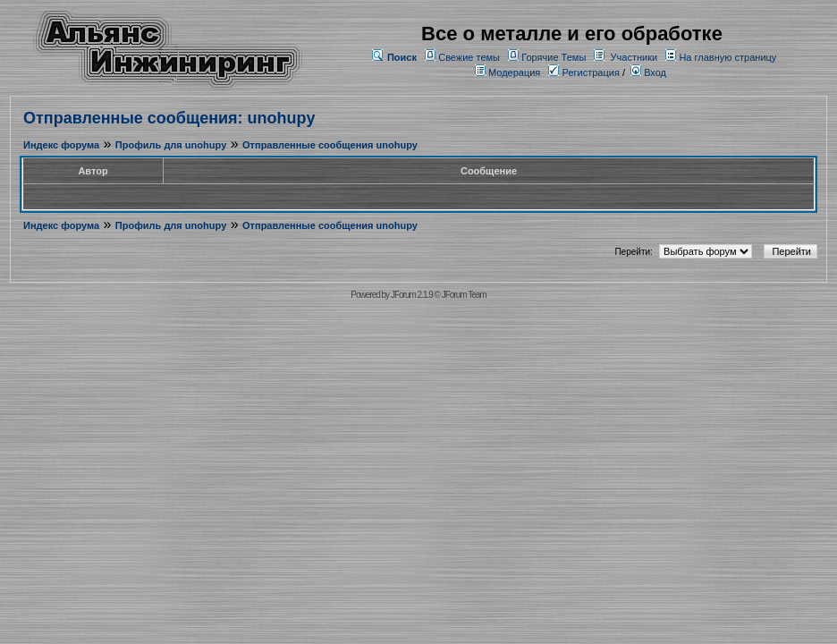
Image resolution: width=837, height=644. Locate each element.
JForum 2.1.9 (412, 295)
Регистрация (583, 72)
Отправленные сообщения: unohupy (169, 118)
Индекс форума (61, 145)
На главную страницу (727, 57)
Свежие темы (469, 57)
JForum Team (464, 295)
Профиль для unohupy (171, 145)
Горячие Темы (554, 57)
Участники (634, 57)
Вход (648, 72)
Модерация (514, 72)
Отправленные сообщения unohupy (330, 145)
